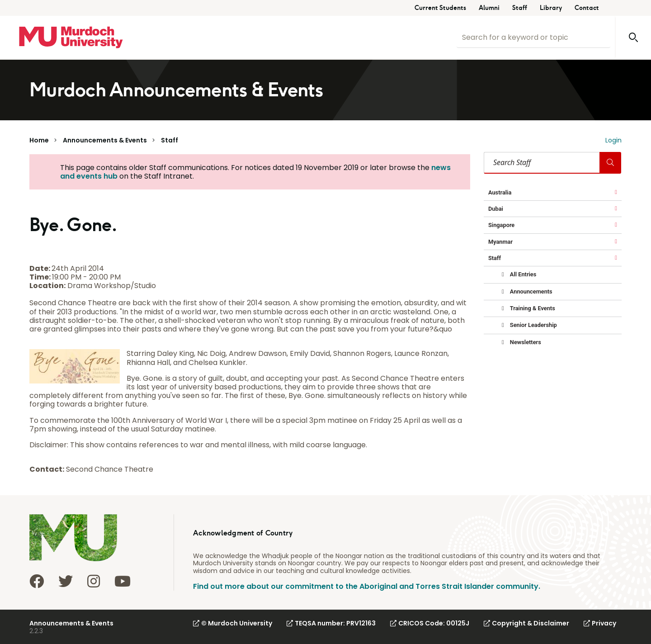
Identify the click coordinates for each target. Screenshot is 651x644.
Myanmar (500, 242)
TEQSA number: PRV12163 (331, 623)
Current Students (440, 8)
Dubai (496, 209)
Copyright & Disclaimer (526, 623)
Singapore (501, 225)
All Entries (523, 274)
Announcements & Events (105, 140)
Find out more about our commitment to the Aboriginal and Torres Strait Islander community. (367, 586)
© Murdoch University (233, 623)
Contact (587, 8)
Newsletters (525, 342)
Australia (500, 192)
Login (613, 140)
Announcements (531, 291)
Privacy (600, 623)
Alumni (489, 8)
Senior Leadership (533, 325)
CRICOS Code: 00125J (430, 623)
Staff (520, 8)
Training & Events (532, 308)
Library (551, 8)
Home (39, 140)
